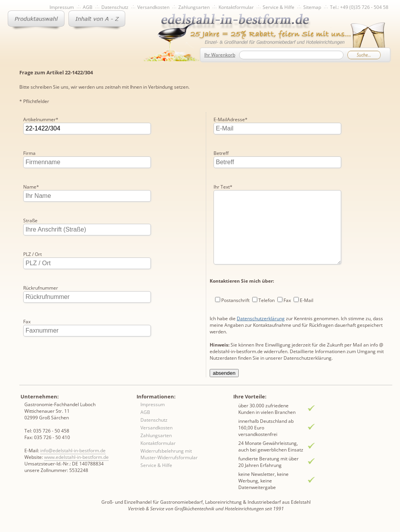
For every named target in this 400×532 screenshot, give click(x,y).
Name (31, 187)
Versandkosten (153, 7)
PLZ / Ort (32, 254)
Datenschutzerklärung (261, 300)
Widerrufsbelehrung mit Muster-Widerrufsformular (169, 460)
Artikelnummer (41, 119)
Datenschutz (115, 7)
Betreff (221, 119)
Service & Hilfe (279, 7)
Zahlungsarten (194, 7)
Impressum (62, 7)
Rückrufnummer (41, 288)
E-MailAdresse (40, 355)
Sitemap (312, 7)
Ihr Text (223, 153)
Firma (29, 153)
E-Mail (307, 282)
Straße (30, 221)
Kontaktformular (236, 7)
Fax (27, 322)
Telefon (267, 282)
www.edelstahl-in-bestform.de (76, 463)
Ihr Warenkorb (220, 55)
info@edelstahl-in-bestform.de (73, 457)
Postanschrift (235, 282)
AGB (88, 7)
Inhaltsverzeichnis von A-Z (97, 20)
